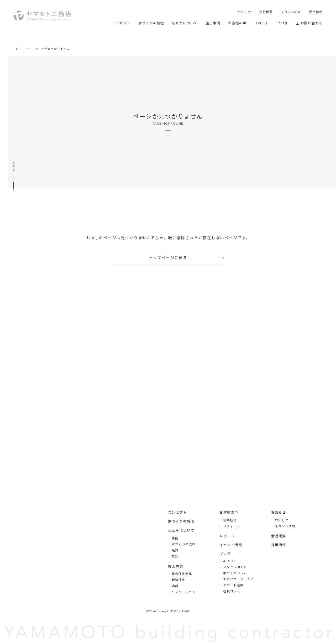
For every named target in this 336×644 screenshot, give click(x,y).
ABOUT (229, 561)
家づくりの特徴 (151, 23)
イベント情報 (231, 545)
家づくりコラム (235, 573)
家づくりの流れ (184, 544)
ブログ (282, 23)
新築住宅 (178, 580)
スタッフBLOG (235, 567)
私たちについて (185, 23)
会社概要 (266, 12)
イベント (262, 23)
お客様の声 (237, 23)
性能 (175, 538)
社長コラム (232, 591)
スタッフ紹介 (291, 12)
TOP (17, 49)
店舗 (175, 586)
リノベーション (184, 592)
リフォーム (232, 526)
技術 (175, 556)
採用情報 (316, 12)
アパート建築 (233, 585)
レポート (227, 536)
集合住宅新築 (182, 574)
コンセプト (121, 23)
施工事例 (213, 23)
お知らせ (244, 12)
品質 (175, 550)
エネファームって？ (238, 579)
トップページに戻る (168, 258)
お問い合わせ (309, 23)
